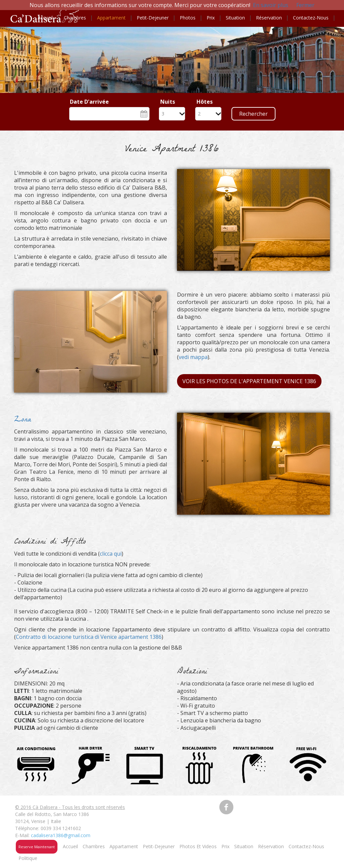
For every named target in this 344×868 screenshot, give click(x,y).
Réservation (269, 18)
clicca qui (111, 554)
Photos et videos (198, 846)
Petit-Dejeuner (159, 846)
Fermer (305, 5)
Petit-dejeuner (153, 18)
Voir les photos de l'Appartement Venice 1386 (249, 381)
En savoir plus (271, 5)
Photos (188, 18)
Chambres (75, 18)
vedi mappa (193, 357)
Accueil (45, 18)
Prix (211, 18)
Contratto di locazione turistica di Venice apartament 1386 (89, 637)
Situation (235, 18)
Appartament (111, 18)
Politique (28, 858)
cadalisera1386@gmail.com (61, 835)
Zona (23, 420)
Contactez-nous (311, 18)
